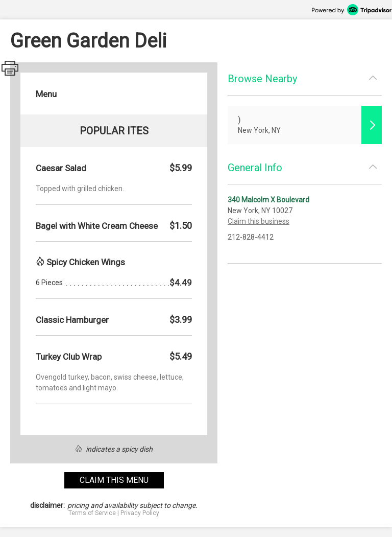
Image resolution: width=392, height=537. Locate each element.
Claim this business (259, 221)
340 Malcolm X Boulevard (268, 200)
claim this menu (114, 480)
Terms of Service (92, 513)
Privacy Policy (140, 513)
